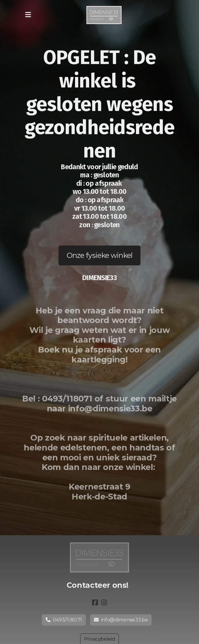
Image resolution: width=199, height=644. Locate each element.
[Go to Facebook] (95, 603)
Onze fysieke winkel (100, 256)
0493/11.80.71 (64, 620)
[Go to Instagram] (104, 603)
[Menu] (28, 15)
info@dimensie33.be (121, 620)
